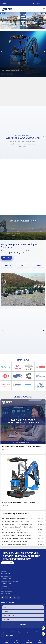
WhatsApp (40, 641)
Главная (6, 641)
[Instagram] (14, 598)
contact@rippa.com (6, 578)
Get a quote (7, 258)
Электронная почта (29, 642)
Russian (4, 3)
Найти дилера (36, 3)
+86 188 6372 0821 (6, 594)
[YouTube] (6, 598)
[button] (20, 28)
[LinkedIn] (18, 598)
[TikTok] (10, 598)
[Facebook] (3, 598)
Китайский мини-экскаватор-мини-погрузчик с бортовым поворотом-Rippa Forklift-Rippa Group (22, 556)
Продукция (17, 641)
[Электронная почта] (43, 634)
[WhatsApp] (43, 628)
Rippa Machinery (22, 632)
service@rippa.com (6, 583)
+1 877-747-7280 (5, 589)
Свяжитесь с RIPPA (8, 563)
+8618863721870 (6, 573)
